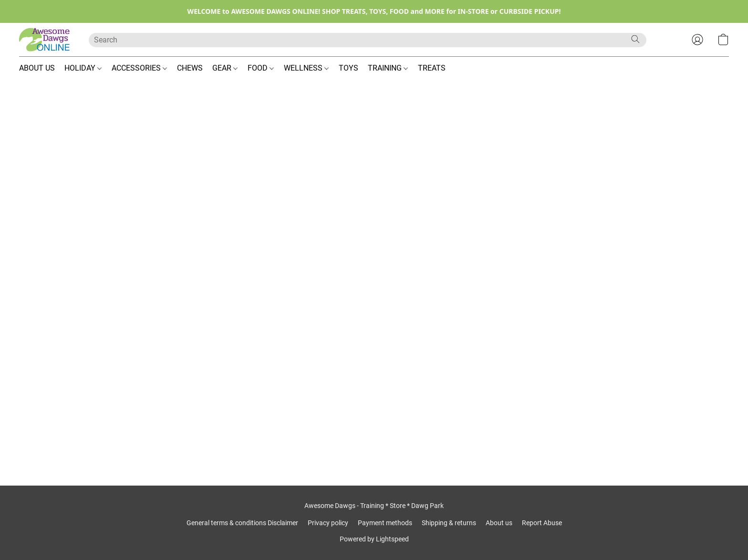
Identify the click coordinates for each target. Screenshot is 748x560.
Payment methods (385, 523)
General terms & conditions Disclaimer (242, 523)
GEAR (225, 68)
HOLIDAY (83, 68)
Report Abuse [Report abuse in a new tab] (542, 523)
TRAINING (388, 68)
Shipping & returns (449, 523)
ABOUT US (37, 68)
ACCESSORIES (139, 68)
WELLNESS (306, 68)
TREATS (432, 68)
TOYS (348, 68)
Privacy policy (328, 523)
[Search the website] (635, 39)
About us (499, 523)
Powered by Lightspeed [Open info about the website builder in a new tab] (374, 539)
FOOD (261, 68)
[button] (44, 40)
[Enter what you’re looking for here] (368, 40)
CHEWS (190, 68)
